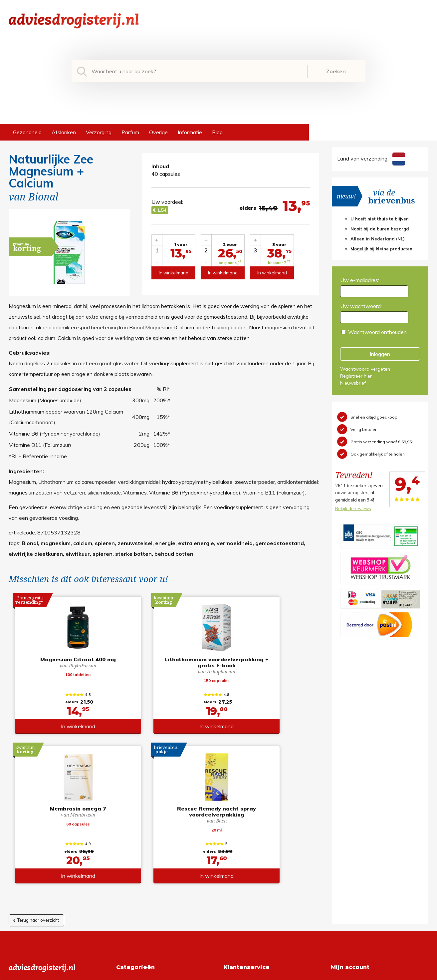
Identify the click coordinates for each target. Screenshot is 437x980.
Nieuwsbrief (353, 383)
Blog (217, 132)
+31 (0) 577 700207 (34, 851)
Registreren (345, 840)
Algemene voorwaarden (252, 840)
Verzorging (99, 132)
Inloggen (380, 354)
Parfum (130, 132)
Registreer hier (356, 376)
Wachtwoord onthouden (377, 332)
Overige (158, 132)
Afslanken (64, 132)
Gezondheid (27, 132)
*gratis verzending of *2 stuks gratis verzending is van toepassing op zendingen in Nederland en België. (219, 973)
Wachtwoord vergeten (365, 369)
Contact (233, 872)
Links (230, 883)
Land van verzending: (371, 159)
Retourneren (238, 851)
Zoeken (336, 71)
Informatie (190, 132)
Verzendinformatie (246, 862)
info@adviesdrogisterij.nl (38, 840)
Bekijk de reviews (353, 508)
